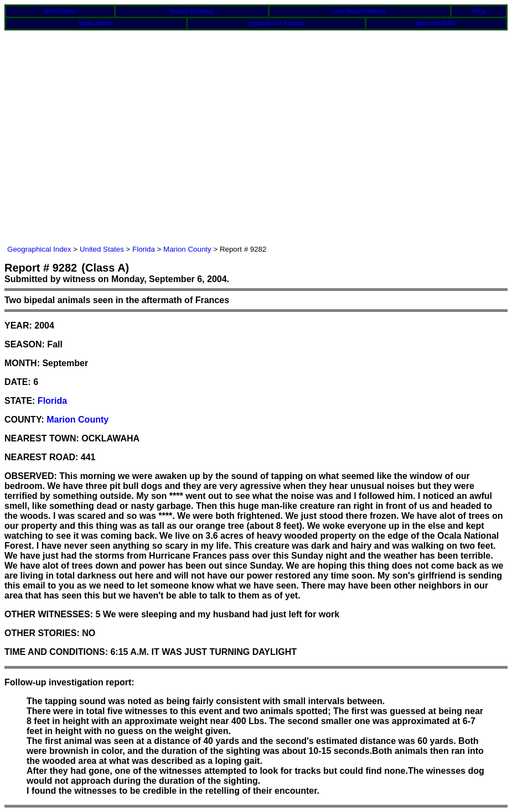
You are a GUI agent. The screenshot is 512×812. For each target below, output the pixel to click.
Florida (144, 249)
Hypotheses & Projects (276, 24)
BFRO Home (60, 11)
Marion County (187, 249)
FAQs (479, 11)
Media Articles (96, 24)
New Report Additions (360, 11)
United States (102, 249)
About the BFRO (436, 24)
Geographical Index (39, 249)
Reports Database (192, 11)
